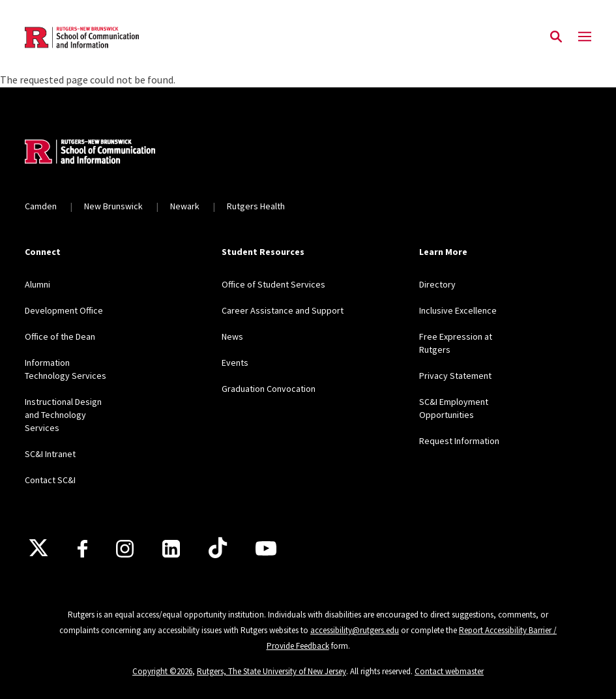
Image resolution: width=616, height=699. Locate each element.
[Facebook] (82, 549)
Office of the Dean (60, 336)
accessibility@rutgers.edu (355, 630)
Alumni (37, 284)
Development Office (64, 310)
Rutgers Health (256, 206)
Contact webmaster (449, 671)
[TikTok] (218, 548)
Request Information (459, 441)
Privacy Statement (455, 376)
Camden (41, 206)
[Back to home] (111, 153)
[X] (38, 548)
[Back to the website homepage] (82, 37)
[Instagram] (125, 549)
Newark (185, 206)
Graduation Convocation (269, 389)
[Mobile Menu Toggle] (585, 37)
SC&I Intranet (50, 454)
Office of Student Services (273, 284)
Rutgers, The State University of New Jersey (271, 671)
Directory (437, 284)
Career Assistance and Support (283, 310)
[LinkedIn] (171, 549)
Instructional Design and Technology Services (63, 415)
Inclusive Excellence (458, 310)
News (232, 336)
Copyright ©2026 (162, 671)
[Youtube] (266, 548)
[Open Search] (556, 37)
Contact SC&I (50, 480)
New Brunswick (113, 206)
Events (235, 363)
